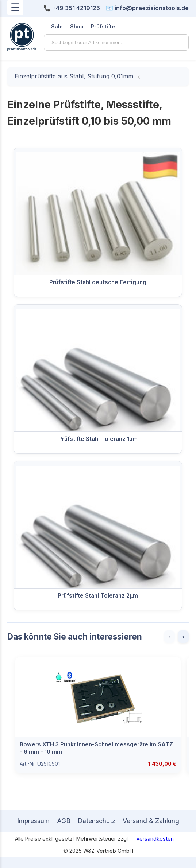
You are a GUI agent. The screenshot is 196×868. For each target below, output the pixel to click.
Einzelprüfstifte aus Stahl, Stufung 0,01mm (74, 76)
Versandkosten (155, 839)
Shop (77, 26)
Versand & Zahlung (151, 821)
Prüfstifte (103, 26)
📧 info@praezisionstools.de (147, 8)
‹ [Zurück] (169, 637)
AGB (64, 821)
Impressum (33, 821)
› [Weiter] (183, 637)
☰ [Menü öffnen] (15, 7)
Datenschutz (97, 821)
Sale (57, 26)
